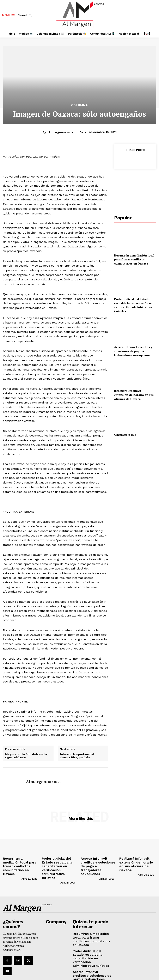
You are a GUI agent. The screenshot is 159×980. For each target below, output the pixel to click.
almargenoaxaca (61, 132)
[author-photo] (12, 872)
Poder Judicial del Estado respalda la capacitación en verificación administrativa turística (133, 305)
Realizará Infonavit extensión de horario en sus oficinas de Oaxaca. (134, 395)
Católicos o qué (125, 435)
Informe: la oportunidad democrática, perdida (77, 756)
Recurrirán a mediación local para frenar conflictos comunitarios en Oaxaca (134, 259)
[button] (25, 15)
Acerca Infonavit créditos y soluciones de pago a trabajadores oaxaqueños (133, 351)
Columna (79, 105)
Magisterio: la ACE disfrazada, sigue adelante (26, 756)
